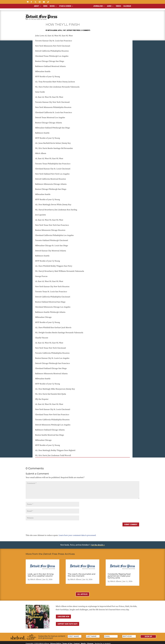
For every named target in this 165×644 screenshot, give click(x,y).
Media (83, 642)
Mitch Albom (52, 29)
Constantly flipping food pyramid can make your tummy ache (119, 574)
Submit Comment (131, 523)
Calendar (127, 6)
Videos (118, 6)
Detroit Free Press (74, 29)
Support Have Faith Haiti (68, 622)
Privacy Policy (56, 642)
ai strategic (107, 642)
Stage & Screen (65, 6)
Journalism (98, 6)
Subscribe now (63, 615)
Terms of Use (67, 642)
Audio (109, 6)
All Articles (82, 592)
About (36, 6)
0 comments (86, 29)
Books (52, 6)
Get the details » (98, 543)
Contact (77, 642)
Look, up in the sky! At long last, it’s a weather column (41, 573)
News (45, 6)
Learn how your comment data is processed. (77, 534)
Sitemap (90, 642)
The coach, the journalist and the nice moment (82, 573)
